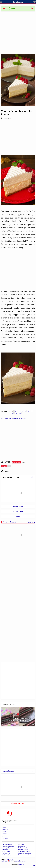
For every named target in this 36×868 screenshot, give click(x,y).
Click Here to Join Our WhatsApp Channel (13, 418)
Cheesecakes (14, 108)
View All (18, 413)
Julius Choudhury (20, 861)
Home (2, 108)
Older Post (18, 511)
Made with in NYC (7, 861)
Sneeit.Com (21, 864)
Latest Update (8, 771)
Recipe (7, 108)
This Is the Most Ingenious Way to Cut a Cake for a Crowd (18, 719)
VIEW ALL (30, 771)
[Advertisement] (18, 33)
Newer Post (18, 506)
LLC (10, 859)
